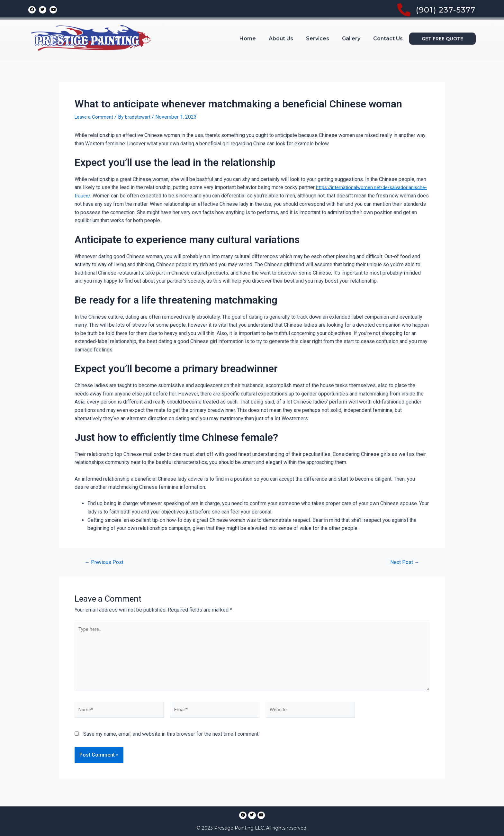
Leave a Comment (95, 117)
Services (318, 23)
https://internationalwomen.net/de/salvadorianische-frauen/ (142, 196)
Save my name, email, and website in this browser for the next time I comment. (171, 739)
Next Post (404, 562)
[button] (442, 23)
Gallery (351, 23)
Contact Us (388, 23)
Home (248, 23)
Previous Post (105, 562)
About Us (281, 23)
